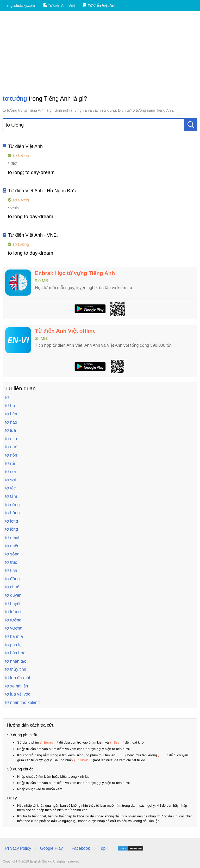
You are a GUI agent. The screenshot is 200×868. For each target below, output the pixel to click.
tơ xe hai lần (17, 686)
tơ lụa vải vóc (18, 694)
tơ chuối (13, 587)
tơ (7, 397)
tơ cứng (12, 505)
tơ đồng (12, 579)
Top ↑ (104, 848)
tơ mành (13, 538)
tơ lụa (11, 430)
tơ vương (14, 628)
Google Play (51, 848)
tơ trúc (11, 562)
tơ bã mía (14, 636)
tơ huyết (13, 604)
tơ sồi (10, 472)
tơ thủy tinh (16, 669)
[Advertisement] (100, 53)
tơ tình (11, 570)
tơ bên (11, 414)
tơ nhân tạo (16, 661)
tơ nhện (12, 546)
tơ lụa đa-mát (18, 678)
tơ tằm (11, 496)
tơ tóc (10, 488)
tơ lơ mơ (13, 612)
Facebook (81, 848)
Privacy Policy (18, 848)
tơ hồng (12, 513)
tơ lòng (12, 521)
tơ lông (12, 529)
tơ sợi (10, 480)
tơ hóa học (15, 653)
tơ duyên (13, 595)
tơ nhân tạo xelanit (22, 702)
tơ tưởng (13, 620)
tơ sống (12, 554)
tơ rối (10, 463)
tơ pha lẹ (13, 645)
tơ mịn (11, 439)
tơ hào (11, 422)
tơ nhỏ (11, 447)
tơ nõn (11, 455)
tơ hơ (10, 406)
